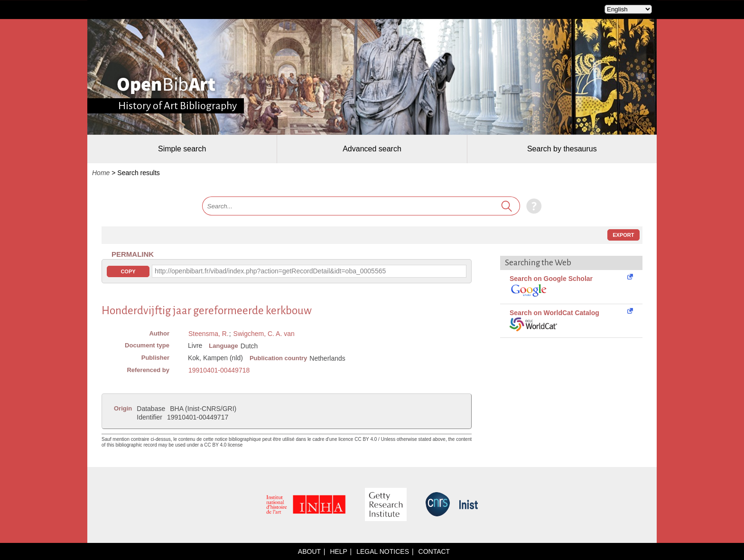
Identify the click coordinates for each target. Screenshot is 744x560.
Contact (434, 551)
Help (338, 551)
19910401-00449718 (219, 370)
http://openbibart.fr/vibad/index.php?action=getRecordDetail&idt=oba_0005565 (270, 271)
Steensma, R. (209, 334)
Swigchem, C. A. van (264, 334)
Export (623, 235)
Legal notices (383, 551)
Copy (128, 271)
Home (101, 173)
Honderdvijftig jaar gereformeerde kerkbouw (207, 311)
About (309, 551)
